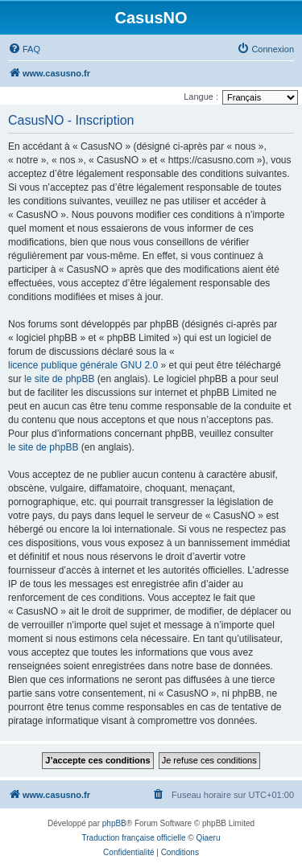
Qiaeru (208, 838)
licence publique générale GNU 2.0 (83, 365)
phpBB (114, 823)
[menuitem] (24, 49)
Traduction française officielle (134, 838)
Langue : (201, 97)
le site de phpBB (59, 379)
